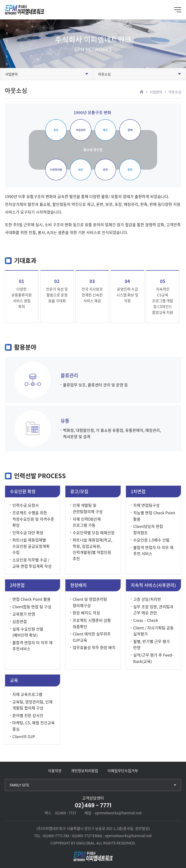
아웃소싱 (104, 74)
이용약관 (55, 771)
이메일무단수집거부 (123, 771)
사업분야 (11, 74)
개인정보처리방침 (85, 771)
